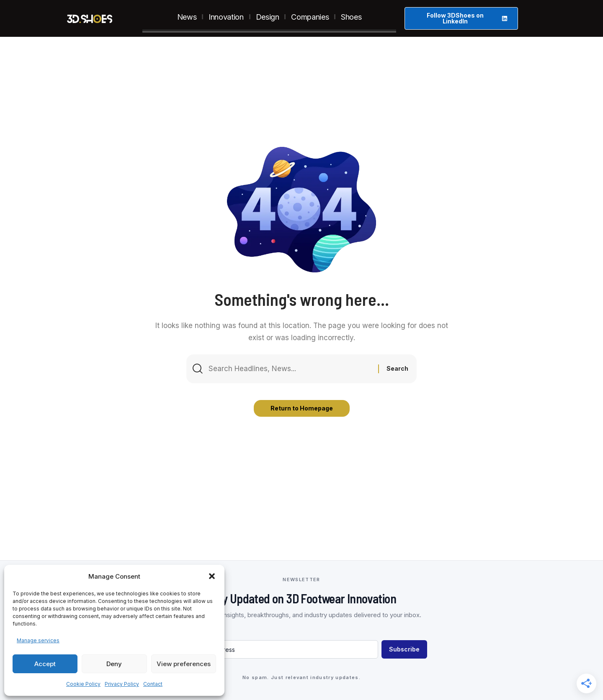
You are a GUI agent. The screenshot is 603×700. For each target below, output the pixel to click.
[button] (212, 576)
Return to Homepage (302, 408)
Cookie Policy (83, 684)
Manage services (38, 640)
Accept (45, 664)
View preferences (184, 664)
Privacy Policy (122, 684)
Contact (153, 684)
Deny (114, 664)
